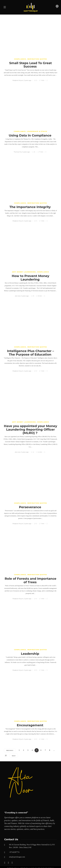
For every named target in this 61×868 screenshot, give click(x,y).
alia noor (18, 296)
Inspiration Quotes (37, 59)
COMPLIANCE (20, 59)
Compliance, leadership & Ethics (30, 131)
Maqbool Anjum (18, 80)
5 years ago (28, 80)
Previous (10, 750)
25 (6, 756)
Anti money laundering (24, 272)
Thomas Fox (18, 152)
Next (14, 756)
